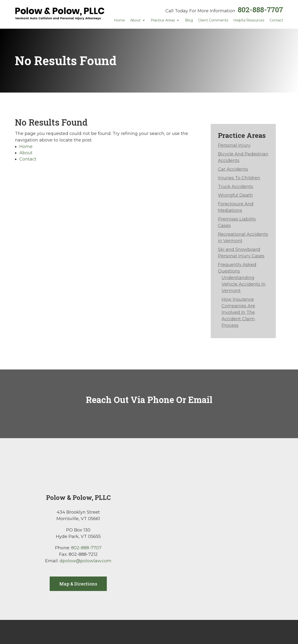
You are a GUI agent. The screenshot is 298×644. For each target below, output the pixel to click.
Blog (189, 20)
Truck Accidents (236, 187)
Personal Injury (234, 145)
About (135, 20)
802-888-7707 (260, 10)
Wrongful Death (235, 195)
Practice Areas (163, 20)
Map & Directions (78, 584)
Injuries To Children (239, 178)
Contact (276, 20)
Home (119, 20)
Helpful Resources (249, 20)
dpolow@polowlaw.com (85, 561)
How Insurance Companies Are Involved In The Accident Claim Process (238, 312)
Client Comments (213, 20)
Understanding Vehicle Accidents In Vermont (244, 284)
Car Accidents (233, 169)
